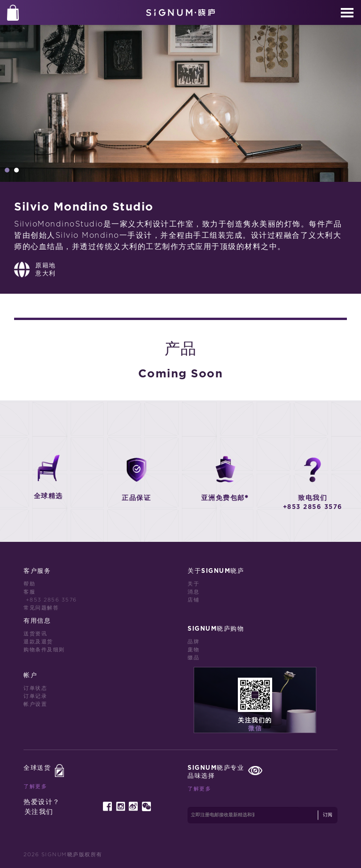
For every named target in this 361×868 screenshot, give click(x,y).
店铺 (193, 600)
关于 (193, 584)
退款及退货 (38, 642)
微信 (255, 729)
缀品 (193, 658)
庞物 (193, 650)
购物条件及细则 (44, 650)
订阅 (328, 815)
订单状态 (35, 688)
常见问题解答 (41, 608)
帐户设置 (35, 704)
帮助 (29, 584)
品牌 (193, 642)
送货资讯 (35, 634)
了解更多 (35, 786)
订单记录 (35, 696)
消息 (193, 592)
